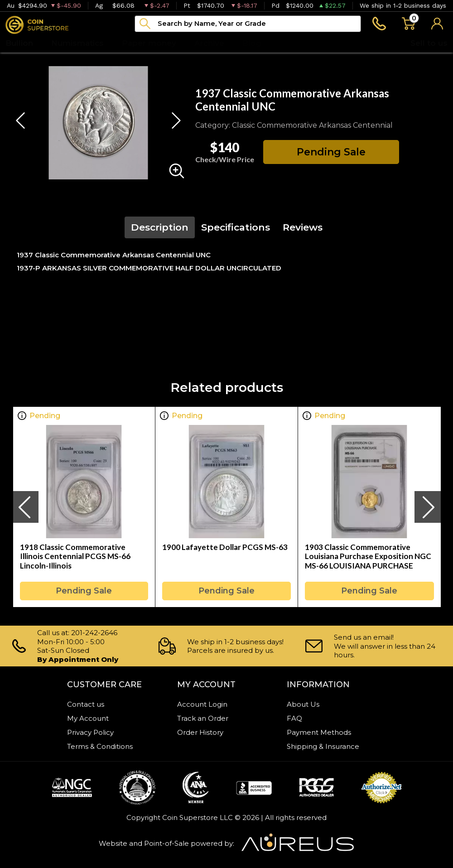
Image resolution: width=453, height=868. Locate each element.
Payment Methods (319, 732)
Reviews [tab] (303, 227)
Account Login (202, 704)
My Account (88, 718)
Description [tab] (160, 227)
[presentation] (25, 507)
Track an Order (203, 718)
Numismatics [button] (77, 43)
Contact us (86, 704)
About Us (303, 704)
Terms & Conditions (100, 746)
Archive (209, 43)
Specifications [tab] (236, 227)
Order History (200, 732)
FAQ (294, 718)
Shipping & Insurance (323, 746)
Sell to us (429, 43)
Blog (252, 43)
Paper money (149, 43)
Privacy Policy (90, 732)
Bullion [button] (19, 43)
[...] (248, 24)
